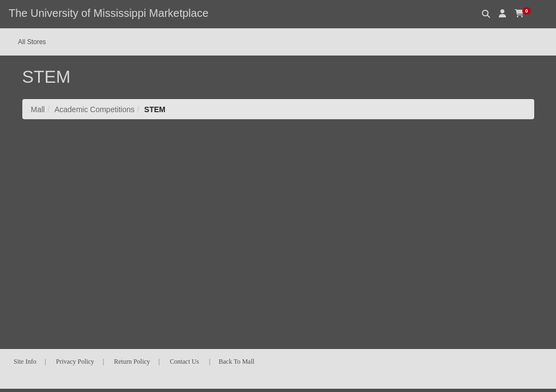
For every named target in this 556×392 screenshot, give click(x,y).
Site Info (25, 362)
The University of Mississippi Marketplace (109, 13)
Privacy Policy (75, 362)
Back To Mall (237, 362)
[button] (502, 14)
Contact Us (185, 362)
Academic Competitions (94, 109)
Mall (38, 109)
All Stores (32, 42)
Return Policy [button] (132, 362)
